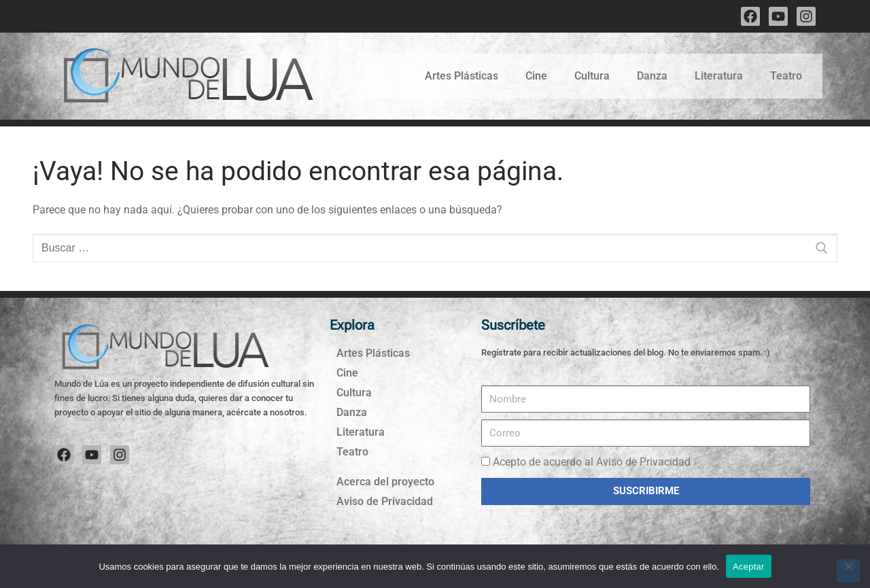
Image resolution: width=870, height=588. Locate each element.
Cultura (592, 76)
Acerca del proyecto (385, 482)
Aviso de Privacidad (385, 501)
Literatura (719, 76)
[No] (848, 571)
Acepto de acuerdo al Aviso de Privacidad (592, 462)
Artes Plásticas (462, 76)
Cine (536, 76)
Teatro (786, 76)
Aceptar (749, 567)
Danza (652, 76)
